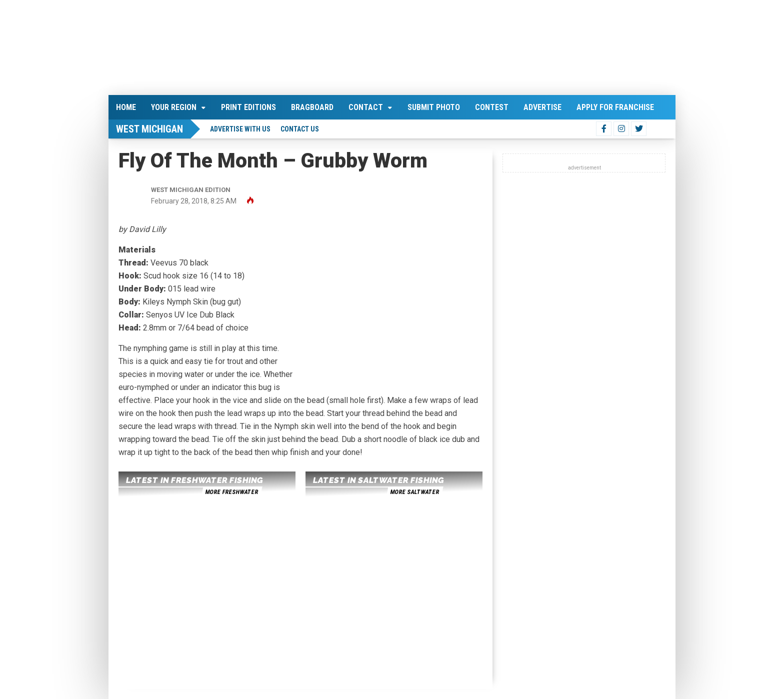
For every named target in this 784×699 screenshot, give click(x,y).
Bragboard (312, 107)
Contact (366, 107)
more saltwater (414, 492)
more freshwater (231, 492)
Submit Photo (434, 107)
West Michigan (149, 129)
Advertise (542, 107)
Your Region (174, 107)
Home (126, 107)
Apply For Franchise (615, 107)
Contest (492, 107)
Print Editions (248, 107)
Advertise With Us (240, 129)
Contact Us (300, 129)
